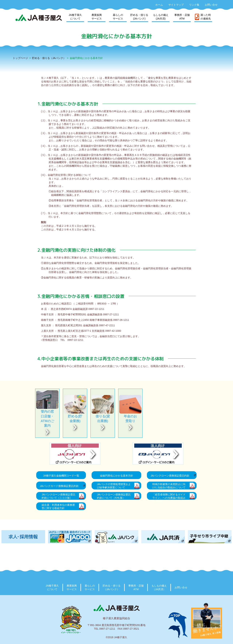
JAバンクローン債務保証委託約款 (170, 476)
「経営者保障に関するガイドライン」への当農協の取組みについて (169, 496)
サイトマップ (176, 5)
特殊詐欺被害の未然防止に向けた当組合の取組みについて (169, 486)
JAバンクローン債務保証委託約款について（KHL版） (114, 496)
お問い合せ (211, 5)
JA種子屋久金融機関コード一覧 (61, 476)
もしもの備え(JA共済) (161, 17)
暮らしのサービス (118, 17)
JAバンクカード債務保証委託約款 (59, 486)
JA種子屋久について (75, 17)
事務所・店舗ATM (182, 17)
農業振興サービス (97, 17)
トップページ (20, 58)
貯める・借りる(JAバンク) (139, 17)
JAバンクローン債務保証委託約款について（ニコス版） (58, 496)
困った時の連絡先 (206, 17)
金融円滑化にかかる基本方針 (116, 476)
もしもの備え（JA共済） (159, 587)
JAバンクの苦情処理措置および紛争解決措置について (114, 486)
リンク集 (194, 5)
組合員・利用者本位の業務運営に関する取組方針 (58, 507)
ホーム (159, 5)
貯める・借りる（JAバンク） (49, 58)
